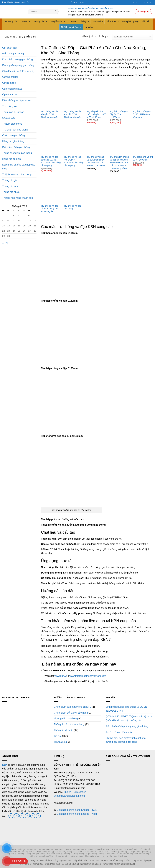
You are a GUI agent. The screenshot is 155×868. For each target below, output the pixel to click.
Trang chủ (13, 21)
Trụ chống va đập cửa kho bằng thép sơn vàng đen (50, 209)
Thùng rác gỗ (9, 180)
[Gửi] (56, 12)
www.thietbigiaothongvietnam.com (88, 676)
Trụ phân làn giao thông (15, 130)
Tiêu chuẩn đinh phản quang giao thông (127, 726)
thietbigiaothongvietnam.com (69, 796)
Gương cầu (40, 21)
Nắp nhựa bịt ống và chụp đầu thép (19, 167)
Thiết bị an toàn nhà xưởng (17, 175)
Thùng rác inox (10, 186)
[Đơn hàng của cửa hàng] (132, 37)
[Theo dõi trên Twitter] (140, 2)
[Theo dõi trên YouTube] (151, 2)
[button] (144, 12)
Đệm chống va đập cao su (16, 100)
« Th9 (5, 243)
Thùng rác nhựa (11, 192)
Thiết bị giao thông (71, 27)
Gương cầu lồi (10, 77)
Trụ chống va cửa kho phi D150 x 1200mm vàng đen (73, 114)
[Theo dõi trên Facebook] (134, 2)
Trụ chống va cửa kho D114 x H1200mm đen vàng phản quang (74, 161)
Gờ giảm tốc (58, 21)
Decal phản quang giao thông (18, 65)
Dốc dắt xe (113, 21)
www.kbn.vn (61, 676)
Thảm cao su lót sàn (13, 112)
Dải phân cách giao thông (16, 147)
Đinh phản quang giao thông (17, 59)
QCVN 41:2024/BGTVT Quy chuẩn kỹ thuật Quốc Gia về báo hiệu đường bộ (129, 718)
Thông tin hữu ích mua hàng (69, 724)
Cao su (26, 21)
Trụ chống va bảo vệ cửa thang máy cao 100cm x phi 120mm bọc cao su (96, 161)
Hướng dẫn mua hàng (66, 718)
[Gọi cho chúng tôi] (143, 2)
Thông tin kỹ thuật (63, 730)
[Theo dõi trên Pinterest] (145, 2)
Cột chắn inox (10, 48)
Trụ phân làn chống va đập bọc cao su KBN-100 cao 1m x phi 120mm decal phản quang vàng (119, 163)
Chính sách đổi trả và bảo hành (71, 713)
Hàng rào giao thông (13, 141)
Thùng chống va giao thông (17, 153)
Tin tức (58, 736)
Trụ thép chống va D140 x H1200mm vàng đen (142, 114)
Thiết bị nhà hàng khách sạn (18, 198)
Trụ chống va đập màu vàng (72, 207)
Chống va (84, 21)
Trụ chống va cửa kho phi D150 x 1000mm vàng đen (50, 114)
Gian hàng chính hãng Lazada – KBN (77, 814)
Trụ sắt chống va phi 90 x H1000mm (143, 158)
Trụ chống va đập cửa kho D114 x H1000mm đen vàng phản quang (51, 161)
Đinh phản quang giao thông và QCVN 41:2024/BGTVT (126, 709)
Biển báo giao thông (13, 54)
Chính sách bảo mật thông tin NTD (73, 707)
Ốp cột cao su (10, 94)
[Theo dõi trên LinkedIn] (148, 2)
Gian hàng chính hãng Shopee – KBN (77, 810)
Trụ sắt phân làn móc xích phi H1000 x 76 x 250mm (96, 114)
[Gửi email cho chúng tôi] (22, 816)
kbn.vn (68, 792)
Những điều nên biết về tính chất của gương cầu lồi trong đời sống (126, 740)
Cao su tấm (97, 21)
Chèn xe (73, 21)
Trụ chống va (9, 106)
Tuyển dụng (60, 742)
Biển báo (146, 21)
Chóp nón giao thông (14, 135)
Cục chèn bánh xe (12, 89)
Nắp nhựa (89, 27)
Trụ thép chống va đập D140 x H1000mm (119, 114)
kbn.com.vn (80, 792)
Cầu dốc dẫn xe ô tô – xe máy (18, 71)
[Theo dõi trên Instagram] (137, 2)
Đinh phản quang (130, 21)
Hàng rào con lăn (12, 159)
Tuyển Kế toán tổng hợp (119, 732)
